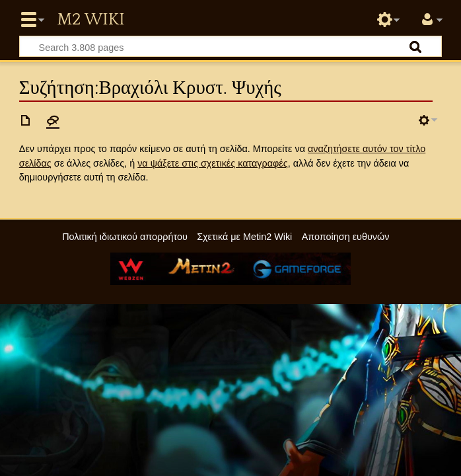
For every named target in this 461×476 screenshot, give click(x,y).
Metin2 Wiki (90, 20)
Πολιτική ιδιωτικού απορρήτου (125, 237)
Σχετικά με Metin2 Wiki (244, 237)
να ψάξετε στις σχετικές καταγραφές (213, 163)
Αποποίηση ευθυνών (346, 237)
